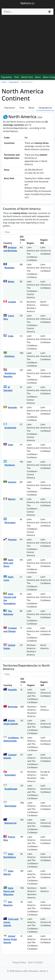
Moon (38, 77)
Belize (11, 282)
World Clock (27, 77)
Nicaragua (10, 522)
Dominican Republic (10, 375)
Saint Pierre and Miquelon (9, 891)
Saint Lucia (8, 578)
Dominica (9, 356)
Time (17, 77)
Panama (12, 540)
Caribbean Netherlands (11, 739)
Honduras (10, 465)
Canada (12, 302)
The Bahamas (8, 613)
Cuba (11, 336)
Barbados (9, 268)
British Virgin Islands (11, 722)
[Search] (24, 12)
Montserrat (11, 823)
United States (9, 647)
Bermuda (13, 707)
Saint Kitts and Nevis (8, 563)
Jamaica (12, 482)
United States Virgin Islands (10, 939)
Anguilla (12, 690)
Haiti (10, 445)
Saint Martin (8, 873)
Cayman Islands (10, 756)
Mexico (12, 499)
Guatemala (10, 428)
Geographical (45, 108)
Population (7, 77)
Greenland (10, 775)
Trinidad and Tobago (10, 630)
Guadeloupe (11, 789)
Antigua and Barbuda (10, 249)
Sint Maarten (8, 904)
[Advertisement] (27, 46)
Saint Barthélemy (10, 855)
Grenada (12, 407)
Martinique (10, 806)
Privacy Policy (19, 962)
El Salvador (8, 389)
